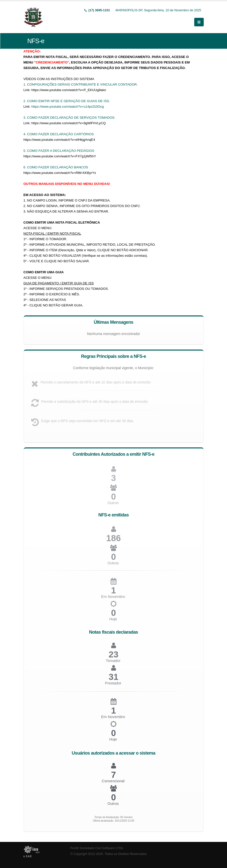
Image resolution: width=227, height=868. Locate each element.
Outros (113, 505)
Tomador (113, 663)
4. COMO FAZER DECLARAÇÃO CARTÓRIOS (59, 134)
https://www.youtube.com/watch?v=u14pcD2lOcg (67, 107)
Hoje (113, 621)
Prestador (113, 685)
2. (25, 101)
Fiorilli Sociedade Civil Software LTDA (97, 848)
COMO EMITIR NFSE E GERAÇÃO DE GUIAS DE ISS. (68, 101)
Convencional (113, 783)
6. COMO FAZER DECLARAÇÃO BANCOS (56, 167)
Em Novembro (113, 719)
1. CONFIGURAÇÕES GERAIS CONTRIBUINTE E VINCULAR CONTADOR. (81, 84)
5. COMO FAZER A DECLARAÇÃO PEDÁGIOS (59, 151)
